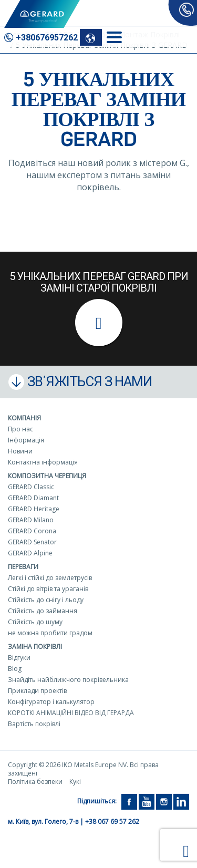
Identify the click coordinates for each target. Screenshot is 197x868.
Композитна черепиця (47, 476)
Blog (15, 669)
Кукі (75, 782)
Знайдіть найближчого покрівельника (68, 680)
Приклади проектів (37, 691)
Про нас (20, 429)
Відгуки (19, 658)
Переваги (23, 567)
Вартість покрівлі (34, 724)
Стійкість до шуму (35, 622)
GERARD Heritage (34, 509)
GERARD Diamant (33, 498)
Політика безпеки (35, 782)
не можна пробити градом (50, 633)
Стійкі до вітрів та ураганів (48, 589)
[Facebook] (129, 801)
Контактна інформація (43, 462)
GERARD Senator (32, 542)
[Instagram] (164, 801)
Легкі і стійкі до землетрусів (50, 578)
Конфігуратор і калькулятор (51, 702)
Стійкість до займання (43, 611)
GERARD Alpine (30, 553)
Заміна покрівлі (35, 647)
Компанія (24, 418)
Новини (20, 451)
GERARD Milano (31, 520)
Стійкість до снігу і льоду (46, 600)
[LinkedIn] (181, 801)
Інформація (26, 440)
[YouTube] (147, 801)
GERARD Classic (31, 487)
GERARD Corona (32, 531)
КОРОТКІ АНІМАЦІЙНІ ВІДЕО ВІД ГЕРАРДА (71, 713)
